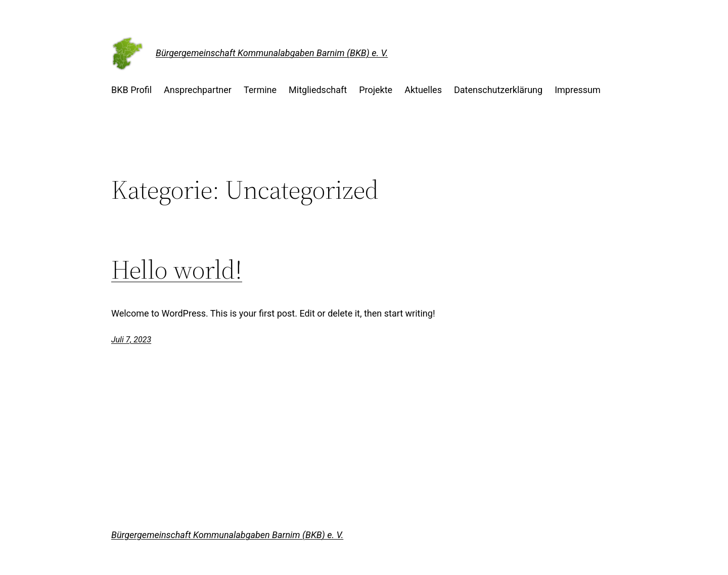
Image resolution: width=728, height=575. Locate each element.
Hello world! (177, 270)
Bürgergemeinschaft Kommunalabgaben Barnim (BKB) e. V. (272, 53)
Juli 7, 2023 (131, 340)
